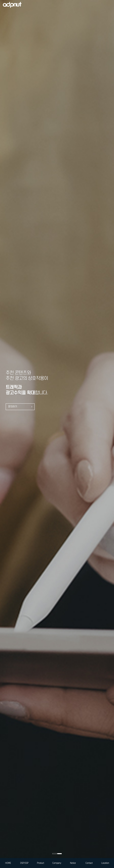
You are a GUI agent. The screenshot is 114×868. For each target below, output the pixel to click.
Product (41, 863)
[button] (55, 854)
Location (105, 863)
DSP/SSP (24, 863)
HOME (8, 863)
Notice (73, 863)
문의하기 (20, 407)
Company (57, 863)
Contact (89, 863)
